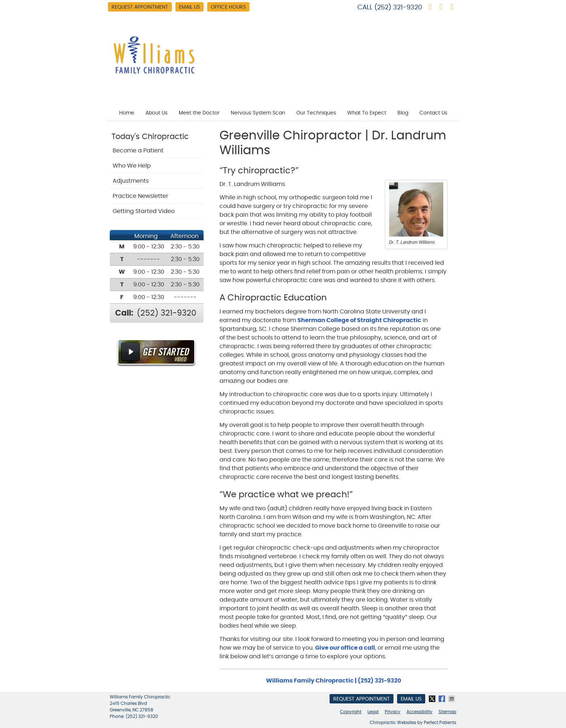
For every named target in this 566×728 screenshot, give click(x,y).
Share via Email (452, 699)
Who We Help (132, 166)
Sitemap (447, 712)
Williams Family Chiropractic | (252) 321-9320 (334, 681)
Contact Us (433, 113)
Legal (373, 712)
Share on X (433, 699)
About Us (156, 113)
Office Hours (228, 7)
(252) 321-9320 (398, 8)
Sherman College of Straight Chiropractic (359, 320)
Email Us (190, 7)
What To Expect (367, 113)
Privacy (393, 712)
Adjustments (131, 181)
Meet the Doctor (199, 113)
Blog (403, 113)
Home (127, 113)
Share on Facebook (443, 699)
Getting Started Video (144, 211)
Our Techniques (316, 113)
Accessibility (419, 712)
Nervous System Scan (258, 113)
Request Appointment (140, 7)
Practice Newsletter (140, 196)
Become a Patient (138, 151)
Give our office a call (345, 648)
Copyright (351, 712)
